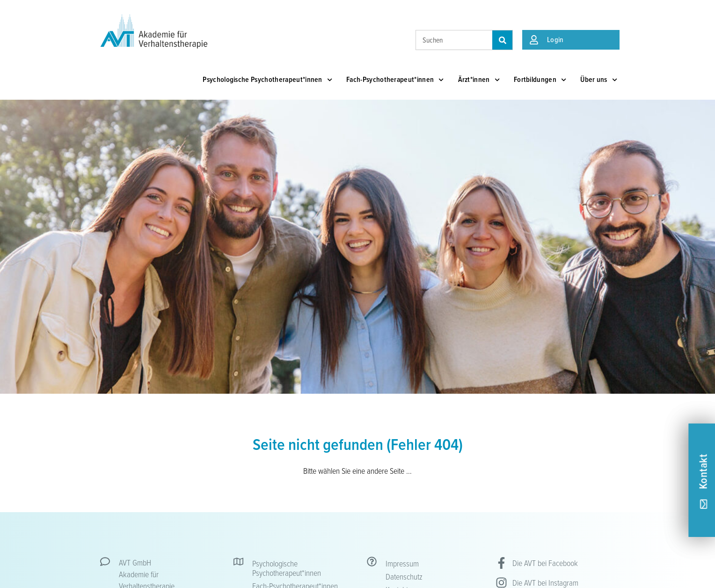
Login (555, 40)
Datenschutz (404, 576)
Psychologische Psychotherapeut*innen (267, 80)
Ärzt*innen (479, 80)
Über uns (599, 80)
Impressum (402, 563)
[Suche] (502, 40)
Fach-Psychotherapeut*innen (395, 80)
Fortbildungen (540, 80)
